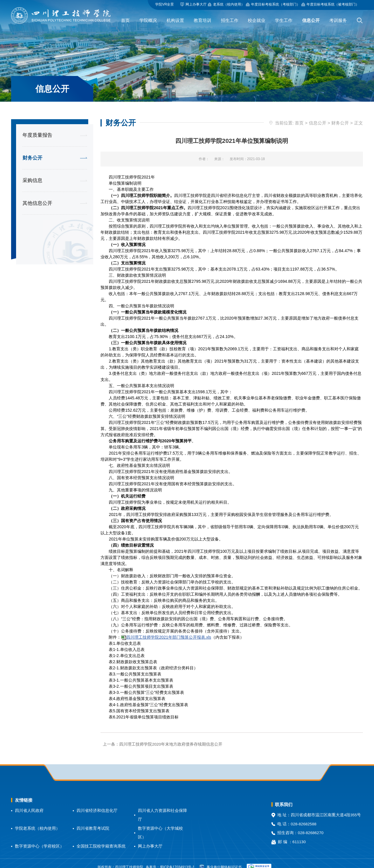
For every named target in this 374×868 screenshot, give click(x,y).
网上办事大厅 (150, 838)
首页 (299, 115)
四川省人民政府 (29, 802)
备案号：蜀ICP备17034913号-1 (170, 859)
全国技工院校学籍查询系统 (101, 838)
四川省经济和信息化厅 (97, 802)
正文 (359, 115)
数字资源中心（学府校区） (39, 838)
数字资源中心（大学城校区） (160, 825)
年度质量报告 (37, 127)
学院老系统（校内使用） (37, 820)
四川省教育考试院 (93, 820)
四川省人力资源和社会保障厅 (162, 807)
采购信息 (32, 172)
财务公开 (32, 150)
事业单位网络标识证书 (221, 859)
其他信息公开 (37, 195)
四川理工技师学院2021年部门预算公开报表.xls (169, 629)
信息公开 (318, 115)
